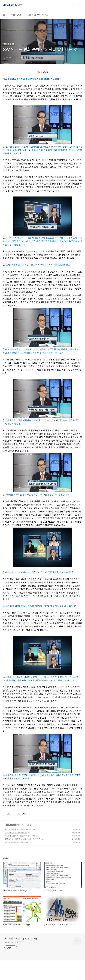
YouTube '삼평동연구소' (38, 15)
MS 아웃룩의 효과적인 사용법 (18, 842)
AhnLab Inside (11, 825)
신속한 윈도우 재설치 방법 (16, 833)
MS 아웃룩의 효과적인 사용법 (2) (19, 829)
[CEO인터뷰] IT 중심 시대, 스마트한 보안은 (23, 839)
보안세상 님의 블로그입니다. (15, 942)
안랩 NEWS (16, 15)
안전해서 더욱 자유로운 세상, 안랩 (21, 939)
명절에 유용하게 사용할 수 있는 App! (20, 836)
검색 (74, 5)
